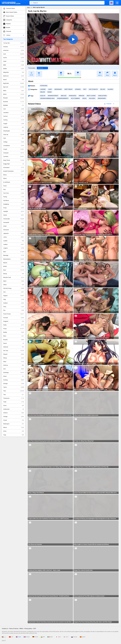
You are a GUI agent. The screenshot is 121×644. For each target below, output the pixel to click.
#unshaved (73, 96)
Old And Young (14, 288)
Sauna (14, 343)
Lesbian (14, 244)
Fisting (14, 197)
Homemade (14, 219)
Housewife (14, 222)
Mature (14, 263)
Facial (14, 186)
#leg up (43, 96)
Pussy (14, 329)
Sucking (14, 380)
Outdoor (14, 303)
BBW (14, 65)
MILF (14, 252)
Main (29, 7)
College (14, 142)
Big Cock (14, 87)
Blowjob (14, 98)
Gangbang (14, 204)
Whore (14, 427)
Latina (14, 237)
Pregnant (14, 321)
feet (85, 89)
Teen (14, 391)
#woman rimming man (47, 98)
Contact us (5, 629)
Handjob (14, 211)
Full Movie (14, 201)
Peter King (44, 86)
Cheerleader (14, 131)
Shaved (14, 354)
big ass (103, 89)
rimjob (43, 92)
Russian (14, 340)
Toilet (14, 402)
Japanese (14, 233)
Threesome (14, 398)
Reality (14, 332)
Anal (14, 54)
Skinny (14, 358)
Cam (14, 109)
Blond (14, 94)
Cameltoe (14, 113)
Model (14, 266)
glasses (110, 89)
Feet (14, 189)
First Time (14, 193)
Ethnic (14, 178)
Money (14, 274)
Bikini (14, 91)
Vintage (14, 417)
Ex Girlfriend (14, 182)
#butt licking (91, 96)
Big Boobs (14, 83)
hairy (50, 89)
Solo (14, 369)
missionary (58, 89)
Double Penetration (14, 171)
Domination (14, 168)
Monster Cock (14, 277)
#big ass (64, 96)
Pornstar (14, 318)
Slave (14, 362)
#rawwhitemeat (53, 96)
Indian (14, 226)
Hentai (14, 215)
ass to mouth (93, 89)
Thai (14, 395)
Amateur (14, 47)
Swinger (14, 384)
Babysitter (14, 72)
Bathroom (14, 76)
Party (14, 307)
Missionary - (42, 68)
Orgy (14, 299)
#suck (84, 98)
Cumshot (14, 157)
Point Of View (14, 314)
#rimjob (81, 96)
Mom (14, 270)
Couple (14, 149)
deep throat (68, 89)
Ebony (14, 175)
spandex (78, 89)
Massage (14, 255)
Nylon (14, 281)
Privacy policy (28, 629)
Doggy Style (14, 164)
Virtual (14, 420)
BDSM (14, 69)
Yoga (14, 435)
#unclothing (102, 96)
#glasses (92, 98)
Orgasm (14, 296)
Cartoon (14, 116)
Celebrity (14, 127)
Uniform (14, 413)
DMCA (21, 629)
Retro (14, 336)
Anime (14, 58)
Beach (14, 80)
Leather (14, 241)
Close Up (14, 135)
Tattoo (14, 387)
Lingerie (14, 248)
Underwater (14, 409)
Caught (14, 124)
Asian (14, 61)
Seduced (14, 347)
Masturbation (14, 259)
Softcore (14, 365)
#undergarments (63, 98)
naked (50, 92)
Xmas (14, 431)
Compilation (14, 146)
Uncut (14, 406)
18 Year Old (14, 43)
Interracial (14, 230)
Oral (14, 292)
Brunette (14, 102)
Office (14, 285)
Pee (14, 310)
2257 (35, 629)
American (14, 50)
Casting (14, 120)
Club (14, 138)
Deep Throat (14, 160)
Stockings (14, 373)
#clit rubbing (75, 98)
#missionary (102, 98)
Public (14, 325)
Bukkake (14, 105)
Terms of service (14, 629)
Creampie (14, 153)
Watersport (14, 424)
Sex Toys (14, 351)
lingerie (43, 89)
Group (14, 208)
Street (14, 376)
